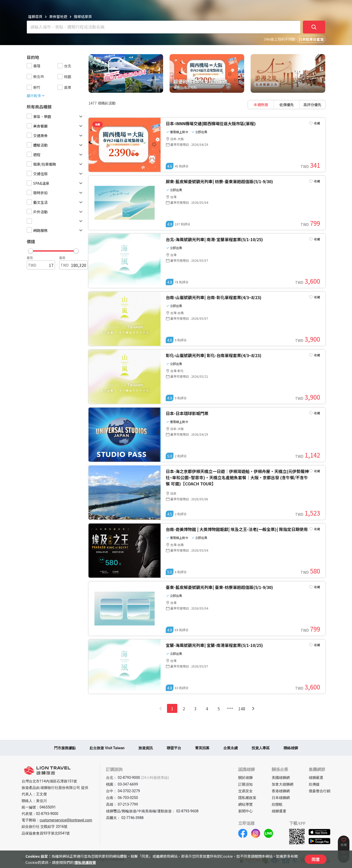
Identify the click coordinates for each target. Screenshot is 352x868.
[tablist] (287, 105)
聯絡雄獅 (291, 748)
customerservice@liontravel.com (66, 820)
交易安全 (245, 791)
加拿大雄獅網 (283, 784)
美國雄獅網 (281, 778)
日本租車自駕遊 (311, 40)
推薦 (98, 124)
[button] (53, 250)
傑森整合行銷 (320, 791)
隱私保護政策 (85, 862)
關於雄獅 (245, 778)
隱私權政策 (247, 798)
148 (242, 709)
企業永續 (231, 748)
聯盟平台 (174, 748)
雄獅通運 (279, 811)
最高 (62, 258)
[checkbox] (29, 66)
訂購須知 (245, 784)
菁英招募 (202, 748)
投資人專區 (261, 748)
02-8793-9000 (47, 814)
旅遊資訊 (146, 748)
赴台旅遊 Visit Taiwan (107, 748)
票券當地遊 (58, 16)
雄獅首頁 (35, 16)
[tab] (261, 105)
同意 (316, 859)
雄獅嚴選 (316, 778)
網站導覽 (245, 804)
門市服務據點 (65, 748)
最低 (30, 258)
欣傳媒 (314, 784)
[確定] (314, 27)
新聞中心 (245, 811)
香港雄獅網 (281, 791)
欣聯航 (277, 804)
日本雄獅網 (281, 798)
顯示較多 (36, 96)
